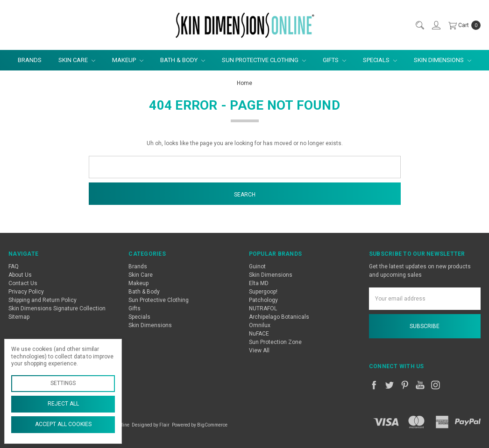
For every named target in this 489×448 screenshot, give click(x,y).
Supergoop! (263, 292)
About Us (20, 275)
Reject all (63, 404)
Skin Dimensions (443, 60)
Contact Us (23, 283)
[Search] (419, 25)
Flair (164, 425)
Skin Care (77, 60)
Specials (380, 60)
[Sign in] (436, 25)
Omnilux (260, 325)
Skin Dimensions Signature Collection (57, 308)
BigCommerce (212, 425)
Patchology (263, 300)
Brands (30, 60)
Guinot (257, 266)
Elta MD (259, 283)
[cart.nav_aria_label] (463, 25)
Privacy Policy (26, 292)
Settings (63, 383)
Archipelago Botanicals (279, 317)
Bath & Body (183, 60)
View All (259, 350)
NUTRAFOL (263, 308)
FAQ (14, 266)
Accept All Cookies (63, 424)
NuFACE (259, 334)
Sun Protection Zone (275, 342)
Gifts (334, 60)
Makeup (128, 60)
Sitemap (19, 317)
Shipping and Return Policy (43, 300)
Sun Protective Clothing (264, 60)
